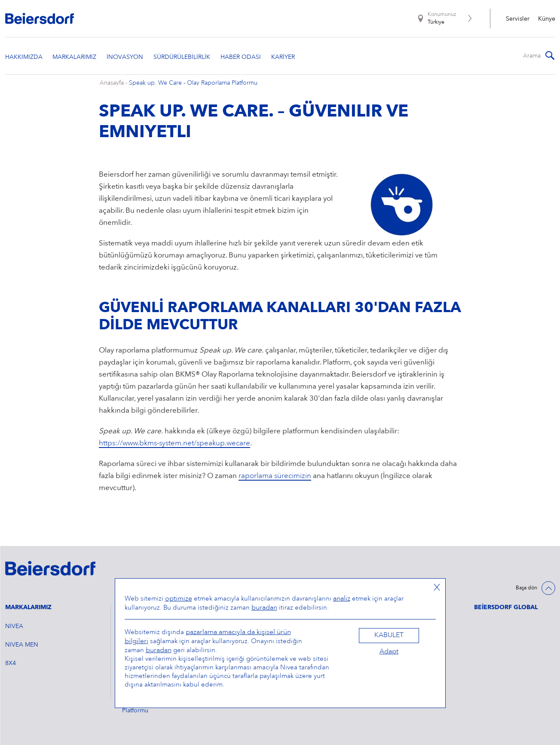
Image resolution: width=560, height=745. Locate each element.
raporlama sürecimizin (275, 476)
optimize (179, 599)
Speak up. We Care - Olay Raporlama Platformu (193, 83)
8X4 (11, 663)
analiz (342, 599)
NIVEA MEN (22, 645)
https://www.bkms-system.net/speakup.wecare (174, 443)
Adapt (389, 652)
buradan (264, 608)
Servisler (518, 19)
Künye (547, 19)
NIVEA (14, 626)
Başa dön (526, 588)
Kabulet (389, 635)
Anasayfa (112, 83)
